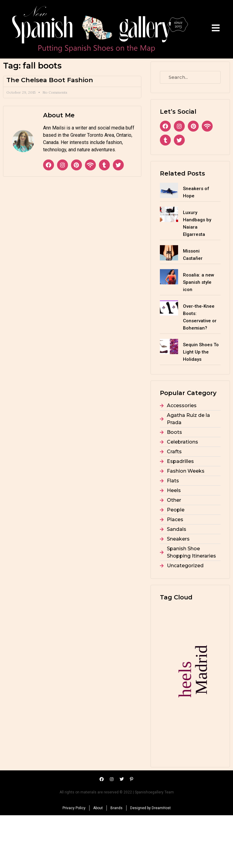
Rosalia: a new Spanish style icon (199, 282)
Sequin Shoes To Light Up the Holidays (201, 352)
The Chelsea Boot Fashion (50, 80)
